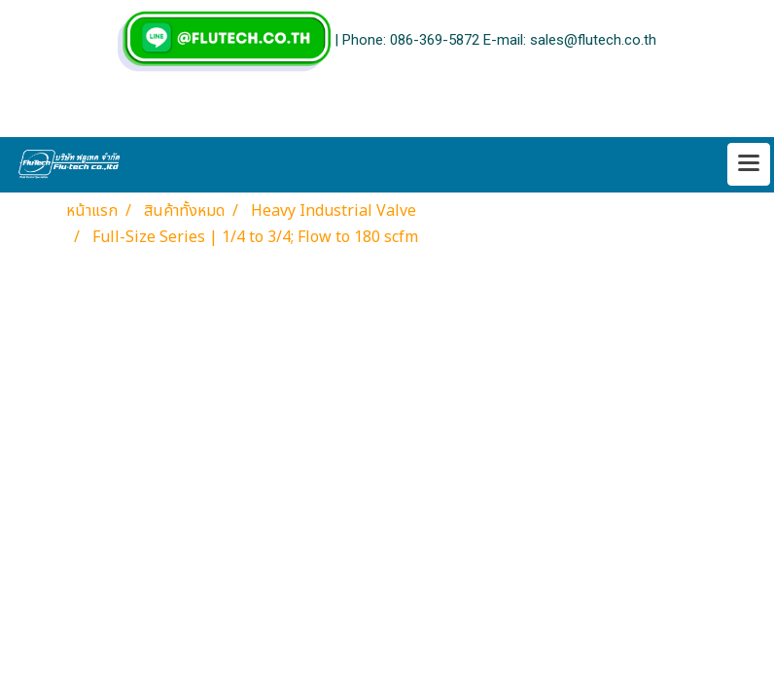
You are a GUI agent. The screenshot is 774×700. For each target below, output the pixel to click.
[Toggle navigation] (749, 164)
